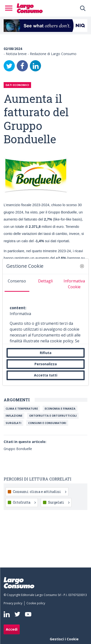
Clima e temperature (22, 409)
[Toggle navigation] (10, 8)
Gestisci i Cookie (64, 639)
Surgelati (13, 423)
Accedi (12, 629)
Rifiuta (46, 353)
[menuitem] (14, 603)
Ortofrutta (24, 502)
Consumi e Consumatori (47, 423)
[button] (82, 266)
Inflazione (14, 416)
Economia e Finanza (60, 409)
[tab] (17, 283)
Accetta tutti (46, 375)
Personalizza (46, 364)
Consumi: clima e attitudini (40, 492)
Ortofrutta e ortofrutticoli (53, 416)
